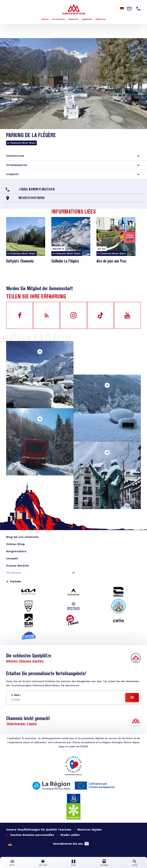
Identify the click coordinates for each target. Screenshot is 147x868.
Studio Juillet (70, 835)
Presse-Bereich (17, 566)
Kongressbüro (16, 551)
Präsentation (15, 156)
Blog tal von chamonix (22, 537)
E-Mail (16, 695)
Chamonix (73, 19)
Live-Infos (43, 865)
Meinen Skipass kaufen (25, 661)
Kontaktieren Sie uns (68, 844)
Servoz (45, 19)
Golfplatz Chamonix (20, 261)
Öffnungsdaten (17, 165)
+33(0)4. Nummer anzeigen (37, 190)
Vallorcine (100, 19)
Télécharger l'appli (21, 724)
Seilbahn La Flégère (65, 261)
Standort (13, 174)
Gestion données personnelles (32, 835)
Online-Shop (16, 544)
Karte (73, 865)
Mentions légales (90, 830)
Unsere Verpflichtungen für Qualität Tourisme (39, 830)
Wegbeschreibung (32, 198)
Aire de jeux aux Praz (111, 261)
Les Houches (58, 19)
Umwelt (12, 558)
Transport (104, 865)
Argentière (87, 19)
